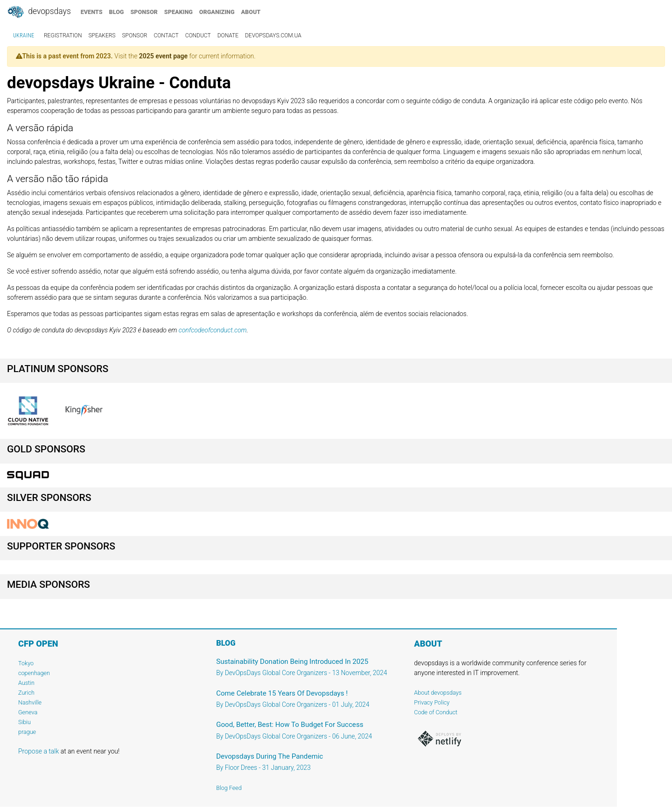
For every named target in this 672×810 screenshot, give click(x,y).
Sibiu (24, 722)
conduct (198, 35)
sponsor (144, 12)
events (92, 12)
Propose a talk (38, 751)
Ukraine (24, 35)
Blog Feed (229, 788)
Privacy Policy (432, 702)
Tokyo (26, 663)
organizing (217, 12)
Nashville (30, 702)
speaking (178, 12)
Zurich (26, 693)
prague (27, 732)
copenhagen (34, 673)
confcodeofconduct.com (213, 330)
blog (117, 12)
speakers (102, 35)
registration (63, 35)
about (251, 12)
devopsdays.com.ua (273, 35)
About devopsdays (438, 693)
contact (166, 35)
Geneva (28, 712)
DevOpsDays (39, 12)
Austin (26, 683)
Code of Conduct (436, 712)
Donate (228, 35)
